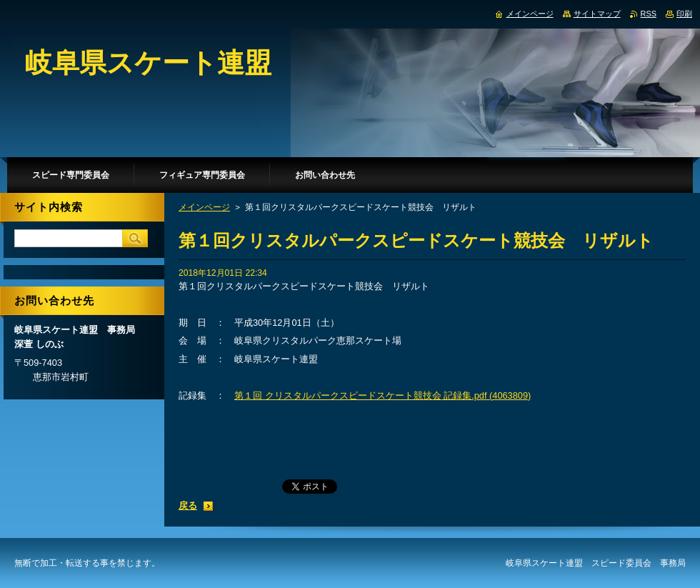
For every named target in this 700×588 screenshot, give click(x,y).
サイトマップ (597, 14)
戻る (188, 505)
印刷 (684, 14)
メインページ (204, 207)
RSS (649, 14)
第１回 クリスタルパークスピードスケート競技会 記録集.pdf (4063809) (382, 395)
